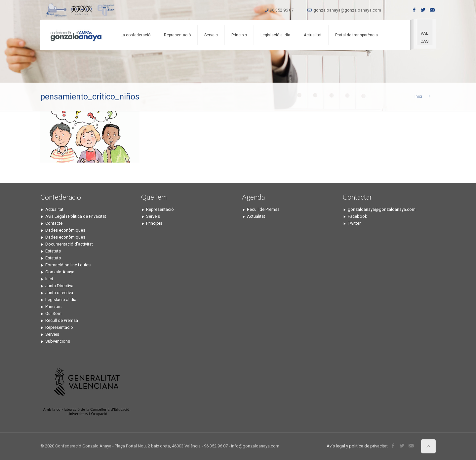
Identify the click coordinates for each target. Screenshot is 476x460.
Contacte (54, 223)
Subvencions (58, 341)
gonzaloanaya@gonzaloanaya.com (347, 10)
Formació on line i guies (68, 265)
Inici (418, 96)
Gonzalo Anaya (60, 272)
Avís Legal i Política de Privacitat (76, 216)
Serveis (52, 334)
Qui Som (53, 313)
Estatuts (53, 251)
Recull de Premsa (62, 320)
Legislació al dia (61, 300)
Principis (53, 307)
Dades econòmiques (65, 230)
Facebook (357, 216)
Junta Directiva (59, 286)
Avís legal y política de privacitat (357, 446)
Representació (59, 327)
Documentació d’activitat (69, 244)
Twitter (354, 223)
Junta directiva (59, 293)
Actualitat (54, 209)
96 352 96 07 (282, 10)
